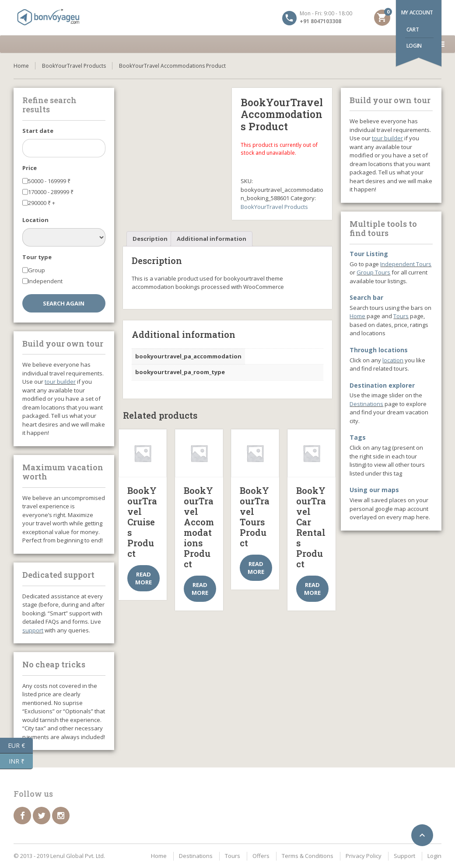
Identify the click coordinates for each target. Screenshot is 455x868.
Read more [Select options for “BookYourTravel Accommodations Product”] (200, 589)
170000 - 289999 (51, 192)
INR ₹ (21, 761)
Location (35, 220)
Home (21, 66)
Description (150, 239)
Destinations (366, 404)
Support (404, 856)
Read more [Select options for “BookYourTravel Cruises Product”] (143, 578)
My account (417, 12)
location (393, 360)
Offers (261, 856)
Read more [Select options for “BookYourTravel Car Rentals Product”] (312, 589)
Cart (413, 30)
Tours (401, 316)
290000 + (42, 203)
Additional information (212, 239)
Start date (38, 131)
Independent (45, 281)
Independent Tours (406, 264)
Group (37, 270)
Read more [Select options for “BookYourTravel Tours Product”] (256, 568)
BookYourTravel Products (74, 66)
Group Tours (373, 272)
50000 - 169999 (49, 181)
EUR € (20, 746)
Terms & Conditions (308, 856)
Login (414, 46)
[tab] (150, 239)
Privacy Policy (364, 856)
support (33, 630)
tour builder (60, 382)
